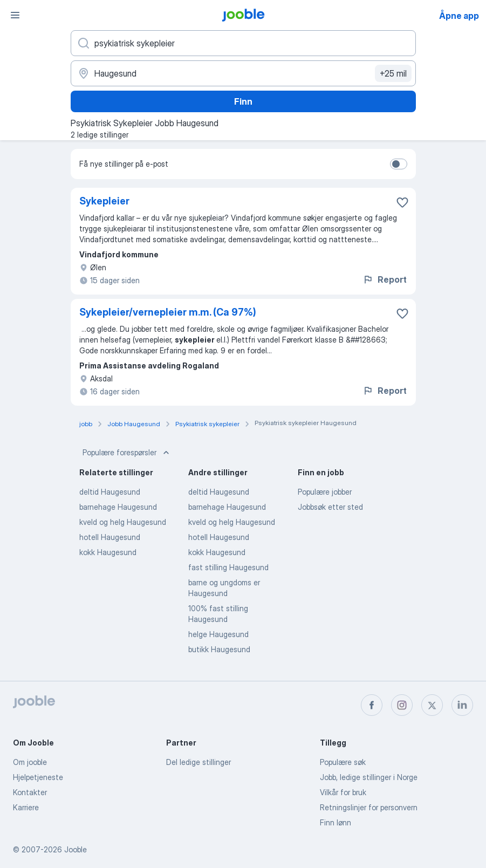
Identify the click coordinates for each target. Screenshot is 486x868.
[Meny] (15, 15)
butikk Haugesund (219, 649)
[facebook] (372, 705)
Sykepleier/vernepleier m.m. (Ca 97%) (168, 312)
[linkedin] (462, 705)
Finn (243, 101)
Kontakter (30, 792)
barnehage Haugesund (118, 507)
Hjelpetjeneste (38, 777)
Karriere (26, 807)
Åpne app (459, 16)
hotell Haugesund (110, 537)
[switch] (399, 164)
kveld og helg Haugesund (123, 522)
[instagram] (402, 705)
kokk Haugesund (108, 552)
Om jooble (30, 762)
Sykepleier (104, 201)
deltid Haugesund (110, 492)
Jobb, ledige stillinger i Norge (369, 777)
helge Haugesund (218, 634)
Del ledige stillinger (198, 762)
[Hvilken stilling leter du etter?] (243, 43)
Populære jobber (325, 492)
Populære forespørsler (127, 453)
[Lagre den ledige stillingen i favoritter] (402, 202)
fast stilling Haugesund (228, 567)
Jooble (76, 849)
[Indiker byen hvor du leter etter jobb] (243, 73)
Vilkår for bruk (343, 792)
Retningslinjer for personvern (369, 807)
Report (385, 279)
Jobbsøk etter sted (330, 507)
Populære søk (343, 762)
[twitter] (432, 705)
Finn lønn (336, 822)
